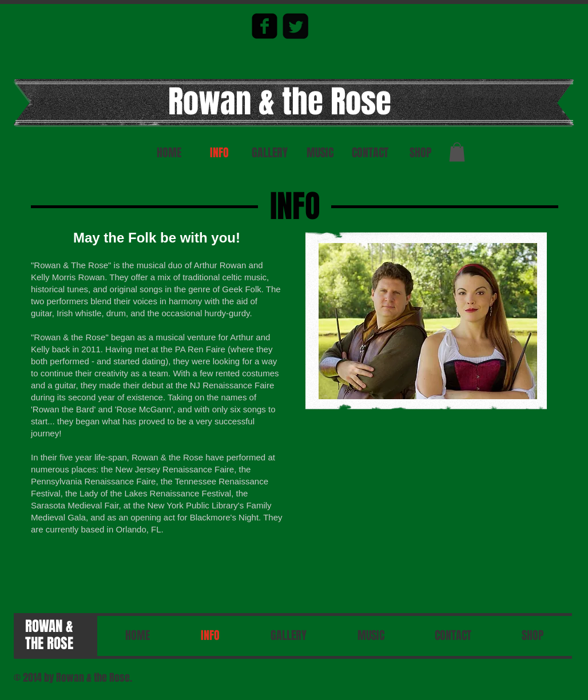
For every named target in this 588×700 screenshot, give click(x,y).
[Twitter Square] (295, 26)
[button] (457, 152)
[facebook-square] (265, 26)
